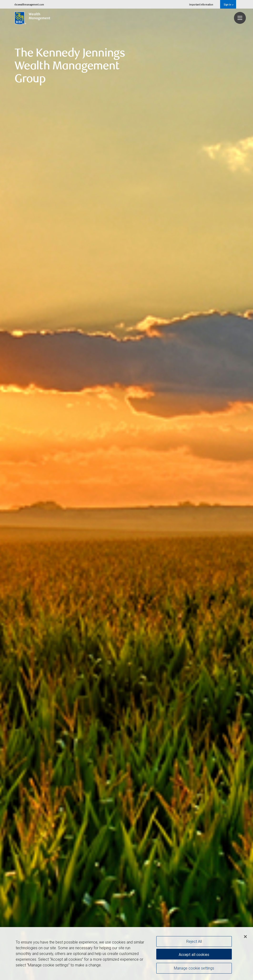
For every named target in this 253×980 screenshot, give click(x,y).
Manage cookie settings (194, 969)
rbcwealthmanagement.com (29, 4)
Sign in (229, 4)
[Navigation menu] (240, 18)
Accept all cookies (194, 954)
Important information (201, 4)
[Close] (245, 937)
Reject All (194, 941)
